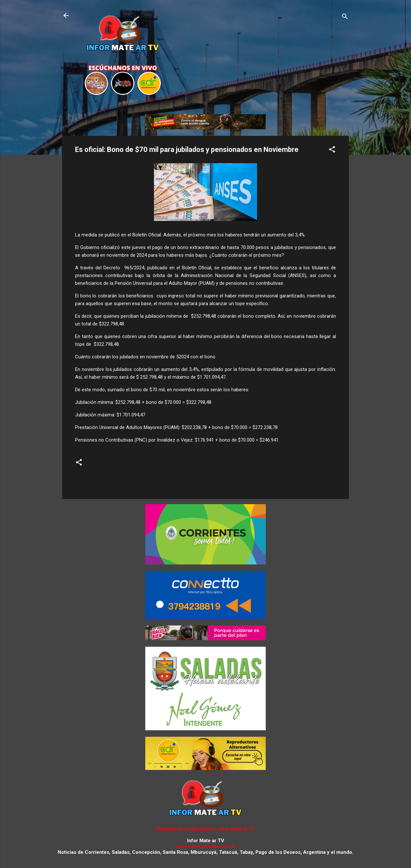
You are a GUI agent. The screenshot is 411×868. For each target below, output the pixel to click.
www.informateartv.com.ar (206, 846)
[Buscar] (345, 18)
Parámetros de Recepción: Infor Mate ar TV (205, 829)
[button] (332, 150)
